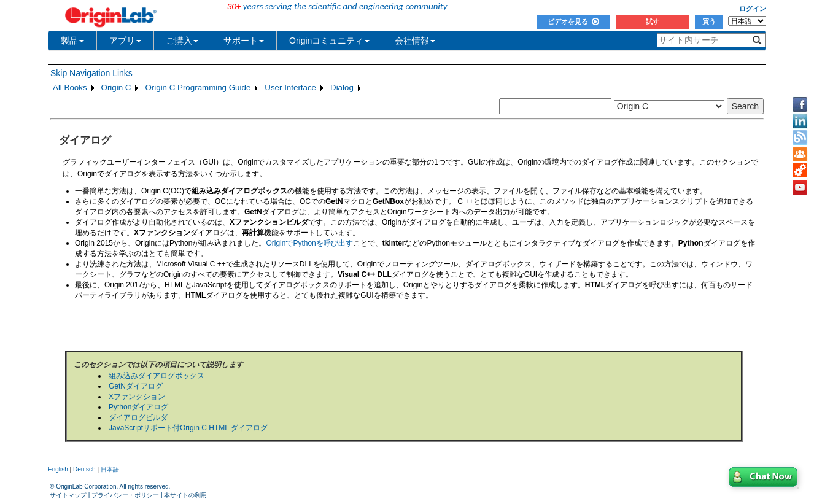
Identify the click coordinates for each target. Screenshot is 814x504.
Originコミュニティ (329, 41)
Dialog (342, 87)
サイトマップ (68, 495)
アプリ (125, 41)
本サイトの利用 (185, 495)
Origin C (116, 87)
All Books (70, 87)
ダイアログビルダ (138, 417)
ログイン (753, 9)
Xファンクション (137, 397)
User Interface (290, 87)
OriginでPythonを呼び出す (309, 243)
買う (709, 21)
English (58, 469)
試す (653, 21)
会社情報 (415, 41)
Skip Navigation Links (91, 73)
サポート (244, 41)
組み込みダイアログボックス (157, 376)
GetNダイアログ (136, 386)
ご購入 (182, 41)
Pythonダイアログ (138, 407)
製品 (72, 41)
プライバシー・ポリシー (125, 495)
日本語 (110, 469)
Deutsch (84, 469)
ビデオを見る (573, 21)
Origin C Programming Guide (198, 87)
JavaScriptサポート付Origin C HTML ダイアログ (188, 428)
